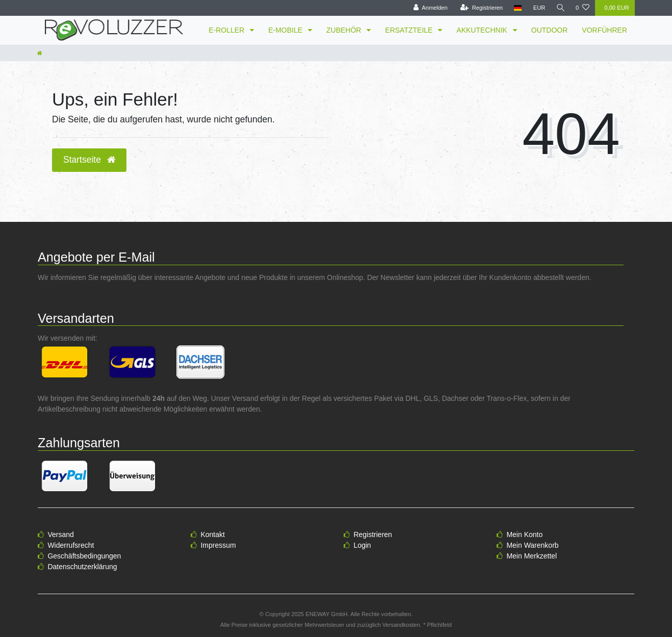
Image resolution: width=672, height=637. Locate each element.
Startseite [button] (89, 160)
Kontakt (212, 534)
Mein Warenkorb (532, 545)
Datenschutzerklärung (82, 567)
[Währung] (538, 8)
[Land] (517, 8)
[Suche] (560, 8)
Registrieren (372, 534)
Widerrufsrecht (71, 545)
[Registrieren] (480, 8)
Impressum (218, 545)
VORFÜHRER (604, 30)
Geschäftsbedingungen (84, 556)
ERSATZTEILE (410, 30)
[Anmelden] (429, 8)
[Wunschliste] (583, 8)
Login (362, 545)
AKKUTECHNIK (483, 30)
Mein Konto (524, 534)
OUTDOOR (550, 30)
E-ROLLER (227, 30)
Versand (60, 534)
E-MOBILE (286, 30)
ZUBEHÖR (345, 30)
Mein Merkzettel (532, 556)
